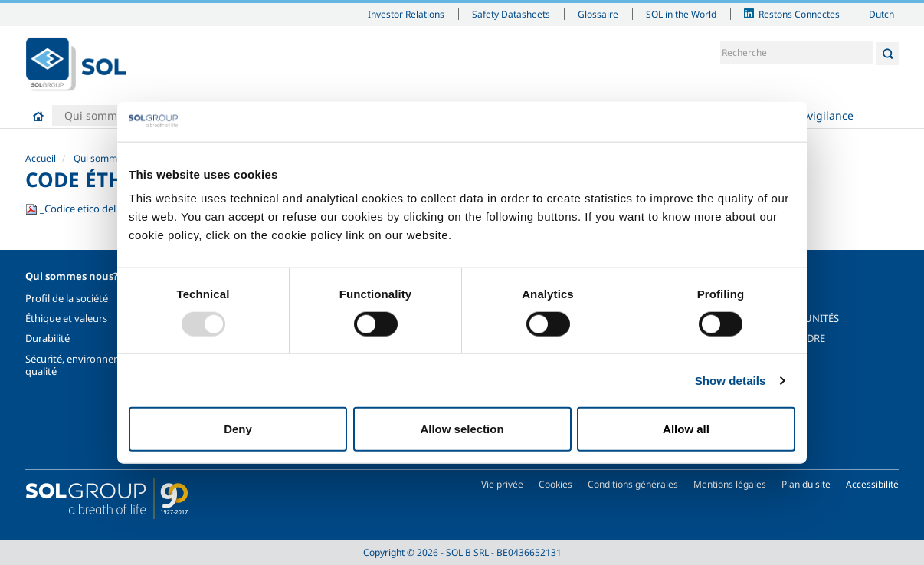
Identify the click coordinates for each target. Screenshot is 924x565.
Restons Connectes (799, 14)
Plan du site (806, 484)
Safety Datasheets (511, 14)
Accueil (38, 116)
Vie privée (502, 484)
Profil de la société (67, 298)
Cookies (555, 484)
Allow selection (462, 429)
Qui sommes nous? (113, 115)
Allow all (686, 429)
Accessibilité (872, 484)
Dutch (881, 14)
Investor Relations (406, 14)
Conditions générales (633, 484)
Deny (238, 429)
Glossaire (598, 14)
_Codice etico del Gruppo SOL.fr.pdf (113, 209)
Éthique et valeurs (66, 318)
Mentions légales (730, 484)
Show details (731, 380)
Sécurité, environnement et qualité (87, 365)
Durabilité (48, 338)
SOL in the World (681, 14)
